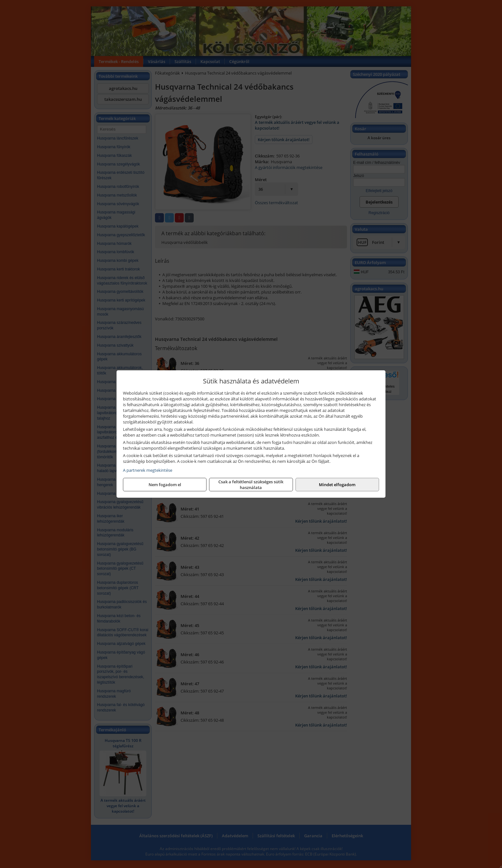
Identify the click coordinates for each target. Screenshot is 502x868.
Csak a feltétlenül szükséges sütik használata (251, 485)
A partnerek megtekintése (148, 470)
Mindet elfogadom (337, 485)
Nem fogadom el (165, 485)
